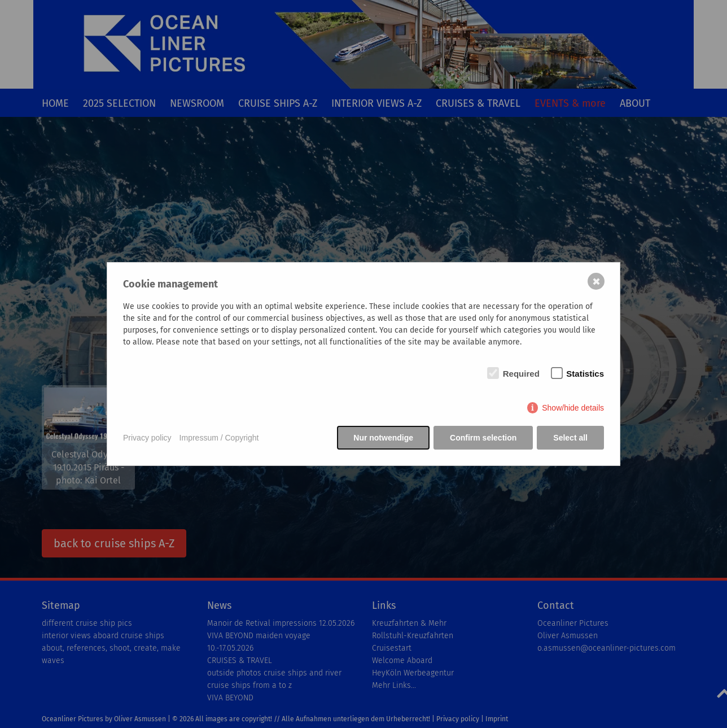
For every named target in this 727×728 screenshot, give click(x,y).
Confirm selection (483, 438)
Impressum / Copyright (219, 438)
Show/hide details (573, 408)
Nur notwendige (383, 438)
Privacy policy (147, 438)
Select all (570, 438)
